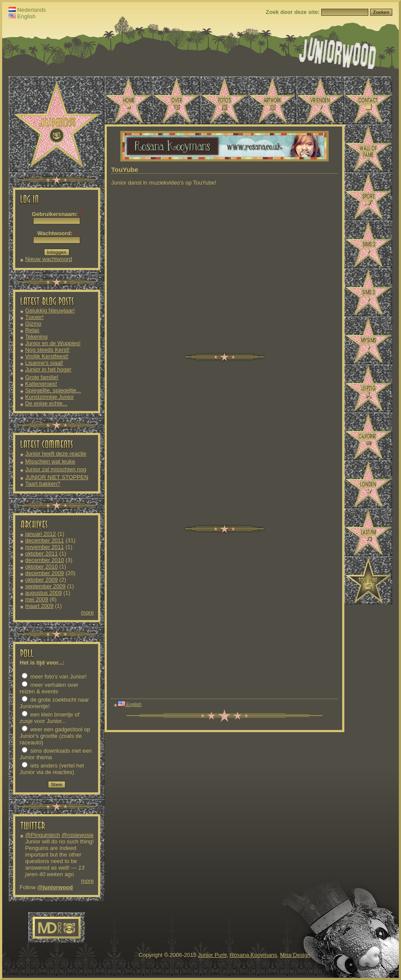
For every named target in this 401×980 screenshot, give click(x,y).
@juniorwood (55, 887)
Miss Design (295, 955)
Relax (32, 330)
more (87, 612)
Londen (368, 484)
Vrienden (320, 100)
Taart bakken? (43, 484)
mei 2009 (37, 599)
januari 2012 (41, 534)
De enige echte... (46, 403)
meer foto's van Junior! (54, 677)
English (22, 16)
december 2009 (45, 573)
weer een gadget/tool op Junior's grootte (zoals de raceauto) (55, 736)
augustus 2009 (44, 593)
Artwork (272, 100)
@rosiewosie (77, 835)
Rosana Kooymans (253, 955)
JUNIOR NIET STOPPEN (57, 477)
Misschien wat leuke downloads (50, 465)
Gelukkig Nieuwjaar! (50, 310)
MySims (368, 340)
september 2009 (45, 586)
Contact (368, 100)
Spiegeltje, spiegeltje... (53, 390)
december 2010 (45, 560)
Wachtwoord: (56, 233)
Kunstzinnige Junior (50, 397)
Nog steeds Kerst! (48, 350)
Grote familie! (42, 377)
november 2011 (45, 547)
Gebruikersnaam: (57, 214)
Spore (368, 196)
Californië (368, 436)
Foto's (224, 100)
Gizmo (33, 324)
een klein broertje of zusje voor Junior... (49, 718)
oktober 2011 (42, 553)
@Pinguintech (43, 835)
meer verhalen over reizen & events (49, 688)
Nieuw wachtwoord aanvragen (49, 262)
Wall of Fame (368, 148)
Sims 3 (368, 292)
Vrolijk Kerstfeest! (47, 356)
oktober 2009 (42, 580)
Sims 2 (368, 244)
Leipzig (368, 388)
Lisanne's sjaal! (44, 363)
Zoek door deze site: (294, 12)
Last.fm (368, 532)
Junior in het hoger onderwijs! (48, 373)
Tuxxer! (34, 317)
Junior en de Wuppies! (53, 343)
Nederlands (27, 10)
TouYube (368, 580)
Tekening (36, 337)
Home (129, 100)
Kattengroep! (41, 384)
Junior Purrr (212, 955)
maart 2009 (39, 606)
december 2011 (45, 540)
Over (177, 100)
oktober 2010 (42, 567)
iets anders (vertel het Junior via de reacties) (52, 769)
